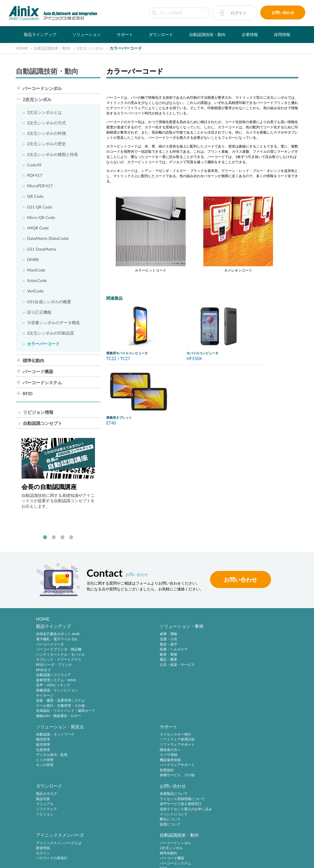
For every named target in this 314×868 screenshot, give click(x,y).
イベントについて (115, 761)
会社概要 (43, 803)
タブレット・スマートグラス (59, 663)
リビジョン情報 (38, 414)
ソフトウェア (46, 756)
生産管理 (173, 653)
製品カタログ (46, 740)
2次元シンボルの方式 (46, 123)
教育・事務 (110, 658)
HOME (43, 621)
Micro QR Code (41, 218)
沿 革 (41, 808)
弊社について (112, 766)
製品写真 (43, 746)
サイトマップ (237, 851)
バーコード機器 (38, 373)
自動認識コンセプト (43, 425)
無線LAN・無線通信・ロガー (59, 719)
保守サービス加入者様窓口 (122, 751)
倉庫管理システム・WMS (56, 683)
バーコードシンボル (42, 88)
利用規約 (238, 673)
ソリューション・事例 (123, 630)
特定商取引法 (146, 851)
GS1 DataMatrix (42, 250)
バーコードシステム (42, 384)
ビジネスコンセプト (52, 797)
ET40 (111, 423)
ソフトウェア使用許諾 (249, 643)
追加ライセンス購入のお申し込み (127, 756)
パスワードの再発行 (182, 756)
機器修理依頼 (242, 663)
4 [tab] (71, 540)
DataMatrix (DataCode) (48, 240)
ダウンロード (161, 34)
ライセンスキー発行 (247, 638)
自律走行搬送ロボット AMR (58, 638)
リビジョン (45, 761)
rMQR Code (38, 229)
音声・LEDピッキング (53, 689)
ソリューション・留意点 (190, 630)
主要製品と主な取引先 (53, 818)
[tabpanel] (58, 475)
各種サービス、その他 (249, 679)
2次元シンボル (37, 100)
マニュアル (45, 751)
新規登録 (173, 746)
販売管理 (173, 648)
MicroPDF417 (40, 187)
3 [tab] (62, 540)
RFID (28, 395)
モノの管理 (175, 668)
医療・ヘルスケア (115, 653)
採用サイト (110, 797)
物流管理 (173, 643)
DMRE (33, 261)
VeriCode (35, 292)
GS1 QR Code (40, 208)
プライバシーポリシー (115, 851)
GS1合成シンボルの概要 (49, 303)
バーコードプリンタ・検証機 (59, 653)
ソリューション (87, 34)
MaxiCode (36, 271)
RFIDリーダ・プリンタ (54, 668)
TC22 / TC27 (118, 359)
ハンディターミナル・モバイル (60, 658)
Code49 (34, 166)
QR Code (35, 197)
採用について (112, 771)
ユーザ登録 (240, 658)
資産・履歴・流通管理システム (60, 704)
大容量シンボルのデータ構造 (53, 324)
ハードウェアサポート (249, 668)
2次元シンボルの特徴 (46, 134)
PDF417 (35, 176)
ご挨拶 (41, 813)
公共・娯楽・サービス (119, 668)
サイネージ (45, 699)
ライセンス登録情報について (124, 746)
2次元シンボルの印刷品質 (51, 335)
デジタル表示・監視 (182, 658)
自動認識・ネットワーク (186, 638)
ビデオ (41, 828)
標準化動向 (34, 362)
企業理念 (43, 792)
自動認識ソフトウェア (53, 679)
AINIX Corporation (155, 860)
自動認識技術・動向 (207, 34)
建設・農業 (110, 663)
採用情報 (282, 34)
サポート (125, 34)
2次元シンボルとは (44, 113)
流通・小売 (110, 643)
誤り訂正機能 (39, 314)
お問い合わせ (283, 13)
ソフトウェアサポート (249, 648)
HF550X (194, 359)
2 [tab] (54, 540)
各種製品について (115, 740)
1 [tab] (45, 540)
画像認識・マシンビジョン (57, 694)
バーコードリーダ (50, 648)
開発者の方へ (242, 653)
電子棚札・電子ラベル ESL (57, 643)
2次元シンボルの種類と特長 (53, 155)
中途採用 (108, 792)
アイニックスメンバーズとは (189, 740)
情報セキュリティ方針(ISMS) (201, 851)
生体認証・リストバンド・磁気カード (66, 714)
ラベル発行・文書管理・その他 (60, 709)
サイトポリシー (82, 851)
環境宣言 (168, 851)
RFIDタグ (43, 673)
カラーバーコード (43, 345)
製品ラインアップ (40, 34)
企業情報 (250, 34)
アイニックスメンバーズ (190, 733)
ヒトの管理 (175, 663)
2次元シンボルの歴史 (46, 144)
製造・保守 (110, 648)
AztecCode (37, 282)
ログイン (238, 13)
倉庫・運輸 (110, 638)
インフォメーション (52, 823)
